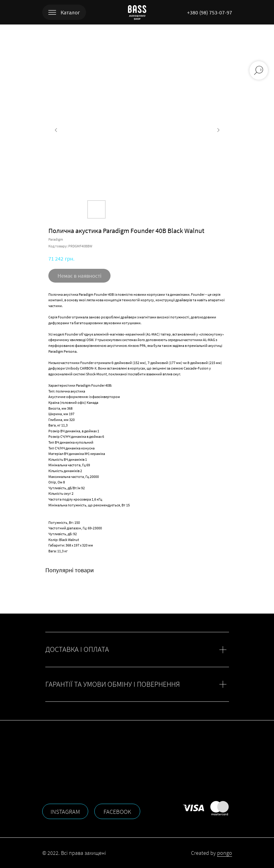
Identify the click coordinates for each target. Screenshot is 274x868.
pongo (225, 853)
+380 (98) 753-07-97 (210, 12)
